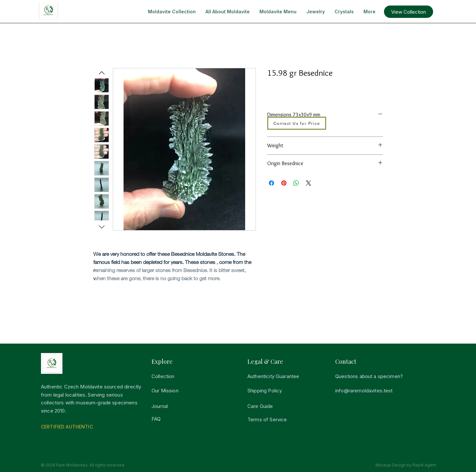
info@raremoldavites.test (364, 391)
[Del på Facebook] (271, 183)
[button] (409, 12)
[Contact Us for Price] (297, 123)
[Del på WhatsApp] (296, 183)
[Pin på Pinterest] (284, 183)
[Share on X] (309, 183)
